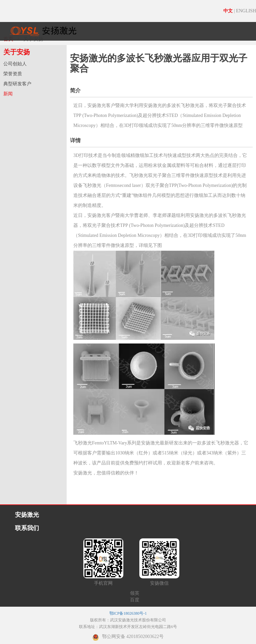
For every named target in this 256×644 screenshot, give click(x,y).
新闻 (8, 94)
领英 (135, 593)
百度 (135, 600)
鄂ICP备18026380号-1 (128, 613)
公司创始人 (15, 64)
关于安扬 (17, 52)
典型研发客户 (17, 84)
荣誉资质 (13, 74)
